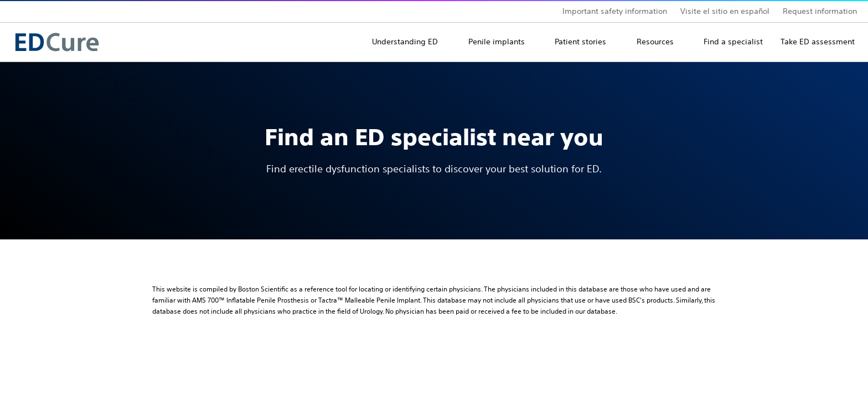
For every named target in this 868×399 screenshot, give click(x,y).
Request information (820, 11)
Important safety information (615, 11)
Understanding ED (405, 42)
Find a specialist (733, 42)
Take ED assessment (818, 42)
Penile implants (497, 42)
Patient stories (580, 42)
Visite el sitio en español (725, 11)
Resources (655, 42)
